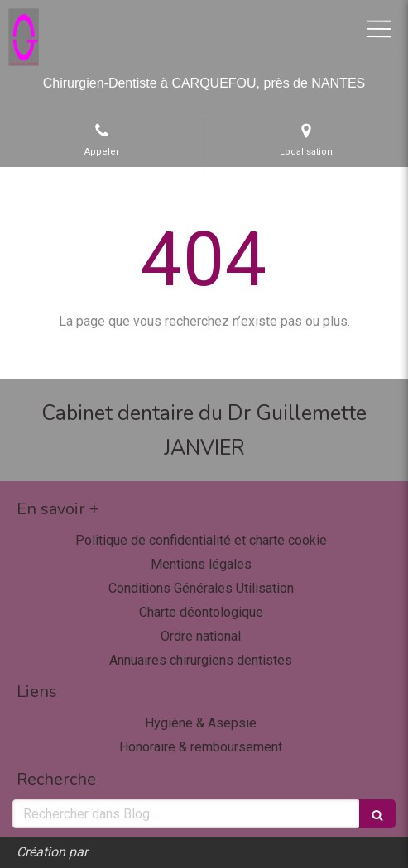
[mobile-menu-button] (379, 29)
